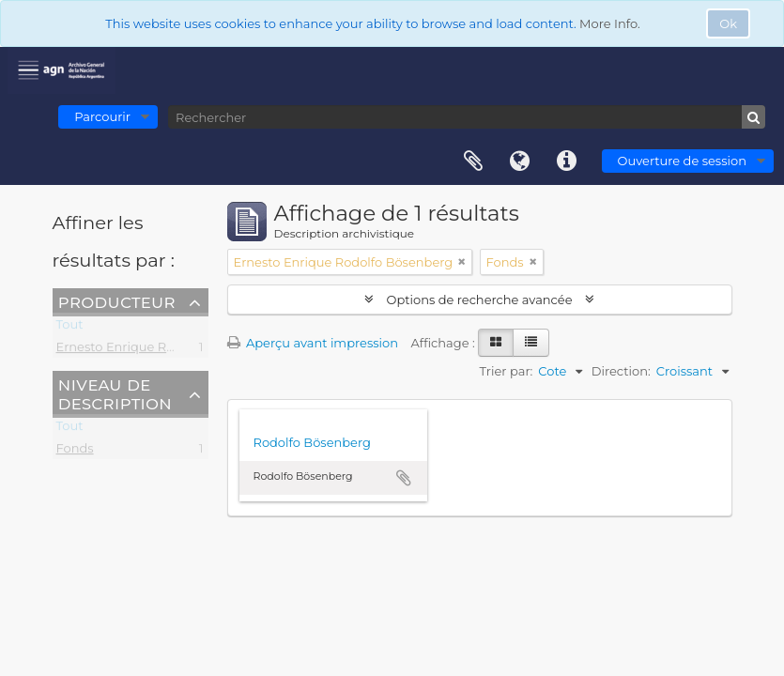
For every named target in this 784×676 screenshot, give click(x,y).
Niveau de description (115, 393)
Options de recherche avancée (479, 300)
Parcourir (102, 116)
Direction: (621, 371)
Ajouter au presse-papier (404, 478)
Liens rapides (567, 161)
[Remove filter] (462, 262)
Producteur (117, 301)
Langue (520, 161)
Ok (728, 23)
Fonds (75, 452)
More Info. (610, 23)
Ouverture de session (682, 161)
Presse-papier (473, 161)
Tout (70, 328)
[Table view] (531, 343)
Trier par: (507, 371)
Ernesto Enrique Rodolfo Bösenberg (166, 350)
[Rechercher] (467, 117)
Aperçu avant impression (313, 343)
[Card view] (496, 343)
